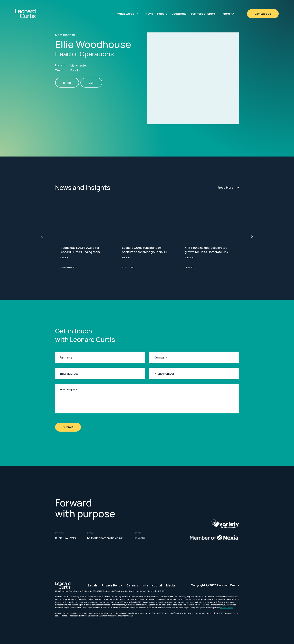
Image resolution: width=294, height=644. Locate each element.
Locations (179, 14)
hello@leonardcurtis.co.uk (105, 538)
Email (67, 83)
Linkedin (139, 538)
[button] (128, 14)
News (149, 14)
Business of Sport (203, 14)
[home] (35, 14)
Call (91, 83)
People (162, 14)
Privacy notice (227, 608)
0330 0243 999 (65, 538)
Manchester (79, 65)
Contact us (263, 14)
